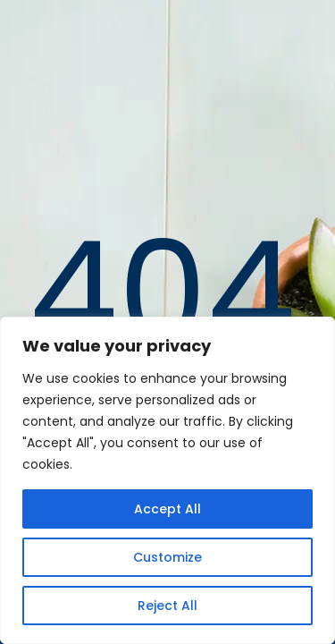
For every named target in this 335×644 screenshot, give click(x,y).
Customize (167, 557)
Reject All (167, 606)
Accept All (167, 509)
